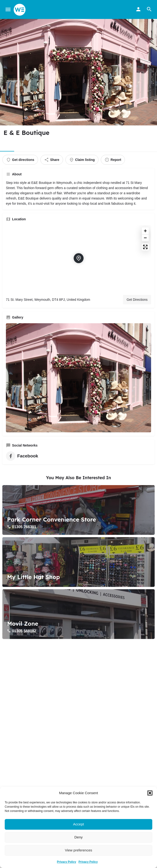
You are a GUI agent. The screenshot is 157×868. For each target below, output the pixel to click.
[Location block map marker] (79, 258)
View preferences (79, 850)
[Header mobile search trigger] (149, 9)
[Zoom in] (145, 231)
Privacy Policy (66, 862)
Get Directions (137, 300)
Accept (79, 824)
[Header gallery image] (78, 72)
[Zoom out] (145, 238)
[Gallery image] (78, 378)
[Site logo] (20, 10)
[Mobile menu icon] (8, 10)
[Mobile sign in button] (138, 9)
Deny (78, 837)
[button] (150, 793)
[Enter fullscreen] (145, 247)
